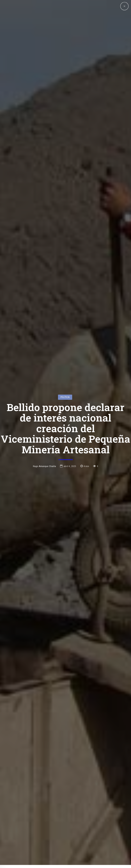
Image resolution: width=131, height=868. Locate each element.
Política (65, 343)
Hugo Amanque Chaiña (44, 412)
